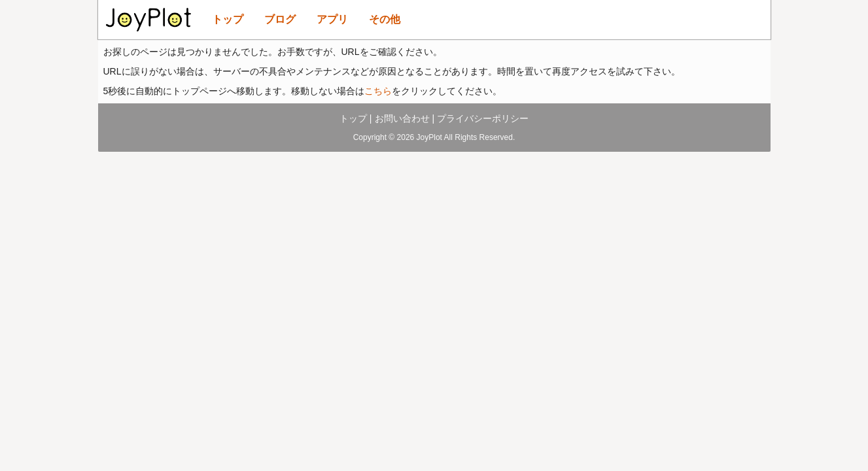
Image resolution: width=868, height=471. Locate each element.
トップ (228, 19)
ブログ (280, 19)
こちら (378, 91)
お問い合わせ (402, 118)
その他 (385, 19)
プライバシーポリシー (483, 118)
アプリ (332, 19)
